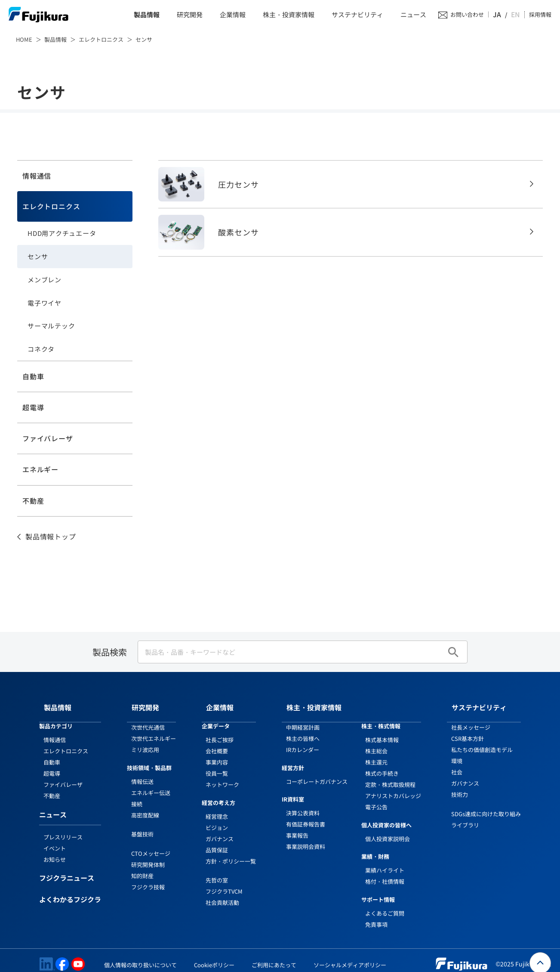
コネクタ (41, 349)
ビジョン (217, 820)
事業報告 (297, 828)
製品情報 (147, 15)
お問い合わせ (475, 15)
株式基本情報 (382, 732)
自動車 (33, 376)
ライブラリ (465, 817)
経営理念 (217, 809)
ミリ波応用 (145, 742)
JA (504, 15)
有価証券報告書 (306, 817)
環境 (457, 753)
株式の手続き (382, 766)
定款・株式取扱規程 (390, 777)
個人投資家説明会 (388, 831)
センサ (38, 256)
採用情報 (540, 15)
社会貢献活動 (222, 895)
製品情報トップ (51, 536)
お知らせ (55, 852)
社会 (457, 764)
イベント (55, 840)
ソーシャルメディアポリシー (350, 957)
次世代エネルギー (154, 731)
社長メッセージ (471, 720)
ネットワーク (222, 777)
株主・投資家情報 (289, 15)
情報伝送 (142, 774)
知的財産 (142, 868)
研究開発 (190, 15)
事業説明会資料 (306, 839)
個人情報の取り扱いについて (140, 957)
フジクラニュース (67, 871)
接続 (137, 796)
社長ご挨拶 (220, 732)
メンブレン (45, 280)
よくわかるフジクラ (70, 893)
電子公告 (376, 799)
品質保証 (217, 842)
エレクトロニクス (101, 39)
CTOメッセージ (151, 846)
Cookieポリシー (214, 957)
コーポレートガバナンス (317, 774)
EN (516, 15)
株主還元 (376, 754)
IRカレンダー (303, 742)
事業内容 (217, 754)
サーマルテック (51, 326)
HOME (24, 39)
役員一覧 (217, 766)
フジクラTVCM (224, 884)
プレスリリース (63, 829)
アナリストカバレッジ (393, 788)
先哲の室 (217, 873)
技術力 (460, 787)
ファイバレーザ (48, 438)
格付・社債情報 (385, 874)
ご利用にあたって (274, 957)
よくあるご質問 (385, 905)
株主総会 (376, 743)
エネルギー (40, 469)
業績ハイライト (385, 863)
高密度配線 (145, 807)
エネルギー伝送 (151, 785)
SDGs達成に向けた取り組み (486, 806)
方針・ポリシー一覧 (231, 853)
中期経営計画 (303, 720)
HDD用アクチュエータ (62, 233)
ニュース (413, 15)
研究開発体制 (148, 857)
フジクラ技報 (148, 879)
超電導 (33, 407)
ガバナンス (220, 831)
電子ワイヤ (45, 303)
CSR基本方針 (468, 731)
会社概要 (217, 743)
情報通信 (37, 176)
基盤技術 (142, 827)
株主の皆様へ (303, 731)
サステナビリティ (357, 15)
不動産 (33, 501)
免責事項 (376, 917)
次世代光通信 (148, 720)
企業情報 (233, 15)
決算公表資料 (303, 806)
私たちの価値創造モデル (482, 742)
